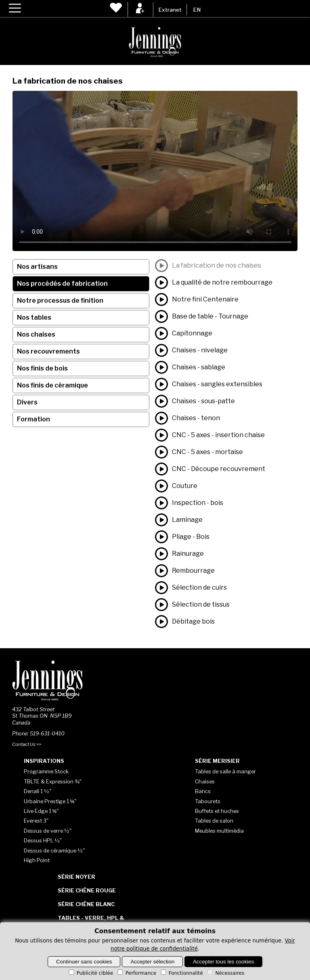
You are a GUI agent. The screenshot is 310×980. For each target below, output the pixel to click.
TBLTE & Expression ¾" (53, 781)
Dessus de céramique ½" (54, 850)
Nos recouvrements (48, 351)
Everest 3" (36, 821)
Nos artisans (37, 267)
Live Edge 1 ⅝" (41, 811)
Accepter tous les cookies (223, 962)
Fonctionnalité (181, 973)
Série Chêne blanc (86, 904)
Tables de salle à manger (225, 771)
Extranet (170, 10)
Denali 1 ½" (38, 791)
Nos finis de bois (42, 368)
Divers (27, 402)
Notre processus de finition (60, 300)
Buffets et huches (217, 811)
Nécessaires (225, 973)
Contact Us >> (27, 744)
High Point (37, 860)
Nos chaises (36, 334)
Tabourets (208, 801)
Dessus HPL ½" (43, 840)
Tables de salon (214, 821)
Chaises (205, 781)
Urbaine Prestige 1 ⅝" (50, 801)
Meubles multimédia (219, 831)
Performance (136, 973)
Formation (34, 419)
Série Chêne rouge (87, 890)
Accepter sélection (152, 962)
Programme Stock (46, 771)
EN (197, 10)
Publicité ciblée (90, 973)
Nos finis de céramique (52, 385)
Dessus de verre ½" (48, 831)
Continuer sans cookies (84, 962)
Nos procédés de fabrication (62, 284)
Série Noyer (76, 877)
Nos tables (34, 317)
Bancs (203, 791)
